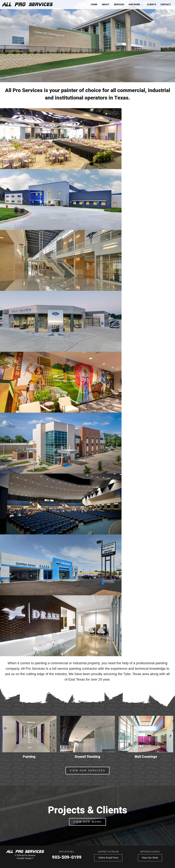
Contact (166, 5)
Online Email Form (108, 858)
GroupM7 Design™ (25, 858)
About (106, 5)
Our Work (134, 5)
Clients (151, 5)
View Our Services (87, 770)
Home (94, 5)
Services (119, 5)
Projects (98, 73)
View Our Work (87, 822)
